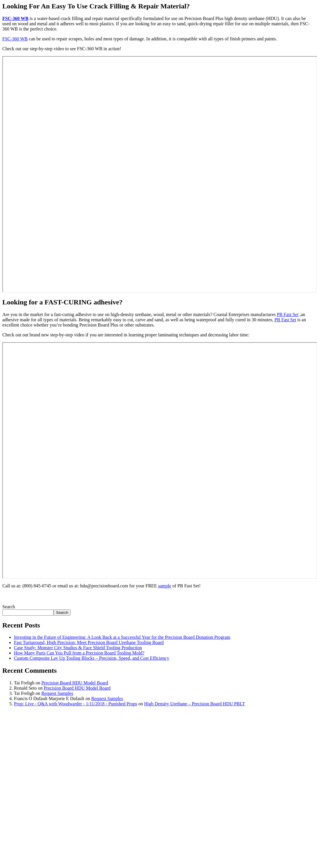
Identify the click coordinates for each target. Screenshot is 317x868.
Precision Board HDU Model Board (75, 683)
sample (164, 586)
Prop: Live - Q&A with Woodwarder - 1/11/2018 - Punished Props (75, 704)
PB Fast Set (288, 314)
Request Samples (57, 693)
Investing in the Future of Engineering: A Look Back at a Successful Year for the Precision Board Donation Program (122, 637)
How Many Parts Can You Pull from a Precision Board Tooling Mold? (79, 653)
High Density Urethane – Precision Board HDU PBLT (194, 704)
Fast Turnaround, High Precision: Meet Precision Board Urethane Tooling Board (89, 642)
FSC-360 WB (15, 18)
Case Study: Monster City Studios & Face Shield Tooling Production (78, 648)
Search (9, 607)
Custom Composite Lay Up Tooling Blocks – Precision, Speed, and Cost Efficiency (92, 658)
